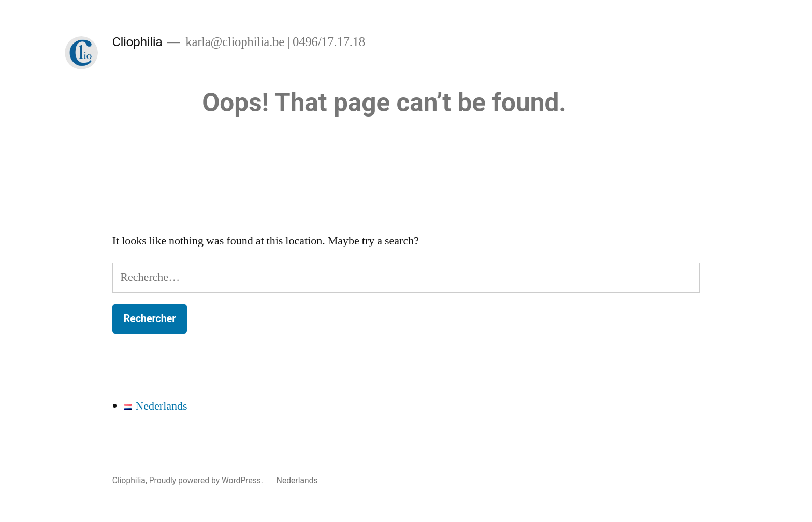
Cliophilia (137, 42)
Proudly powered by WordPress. (207, 480)
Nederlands (297, 480)
